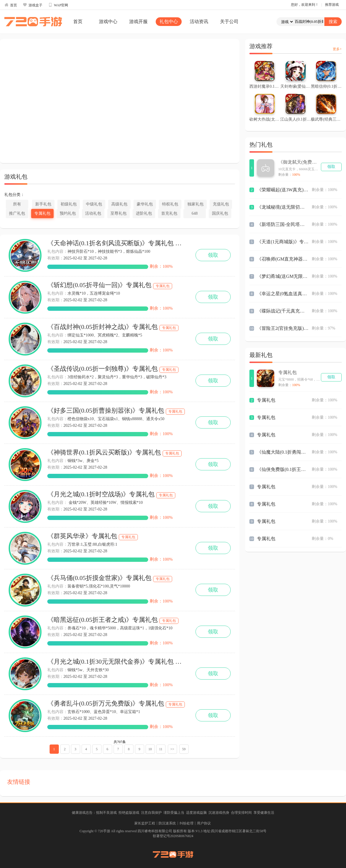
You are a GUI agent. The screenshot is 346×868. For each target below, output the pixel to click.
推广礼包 (17, 213)
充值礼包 (221, 204)
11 (161, 749)
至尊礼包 (119, 213)
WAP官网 (58, 5)
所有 (17, 204)
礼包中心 (169, 21)
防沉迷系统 (167, 823)
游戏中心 (108, 21)
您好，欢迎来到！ (305, 5)
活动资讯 (199, 21)
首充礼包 (169, 213)
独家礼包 (195, 204)
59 (184, 749)
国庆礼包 (220, 213)
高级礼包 (119, 204)
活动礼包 (93, 213)
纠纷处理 (187, 823)
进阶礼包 (144, 213)
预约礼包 (68, 213)
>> (172, 749)
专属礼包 (42, 213)
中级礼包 (94, 204)
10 (150, 749)
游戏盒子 (33, 5)
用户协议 (204, 823)
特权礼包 (170, 204)
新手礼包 (43, 204)
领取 (213, 255)
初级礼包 (69, 204)
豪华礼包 (145, 204)
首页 (11, 5)
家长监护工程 (145, 823)
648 (195, 213)
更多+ (337, 49)
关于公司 (229, 21)
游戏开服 (138, 21)
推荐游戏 (332, 5)
